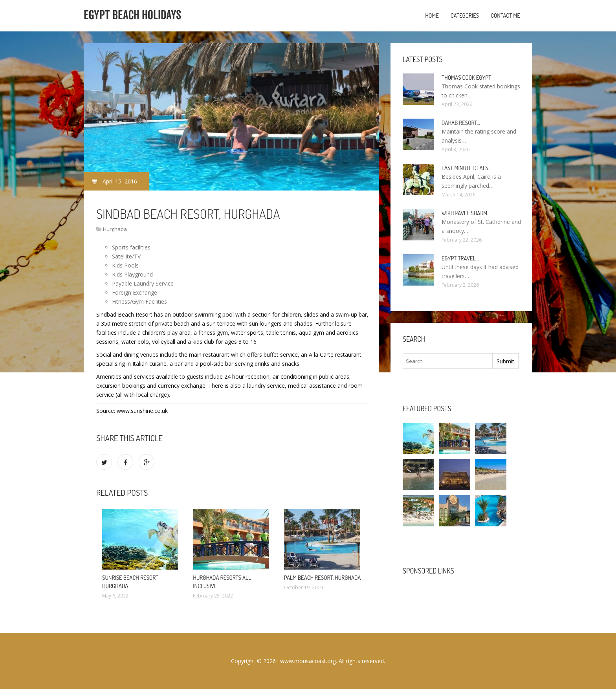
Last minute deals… (467, 168)
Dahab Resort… (461, 123)
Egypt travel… (460, 258)
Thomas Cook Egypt (466, 78)
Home (432, 16)
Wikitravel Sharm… (466, 213)
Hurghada (115, 229)
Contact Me (505, 16)
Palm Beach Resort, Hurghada (323, 578)
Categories (465, 16)
